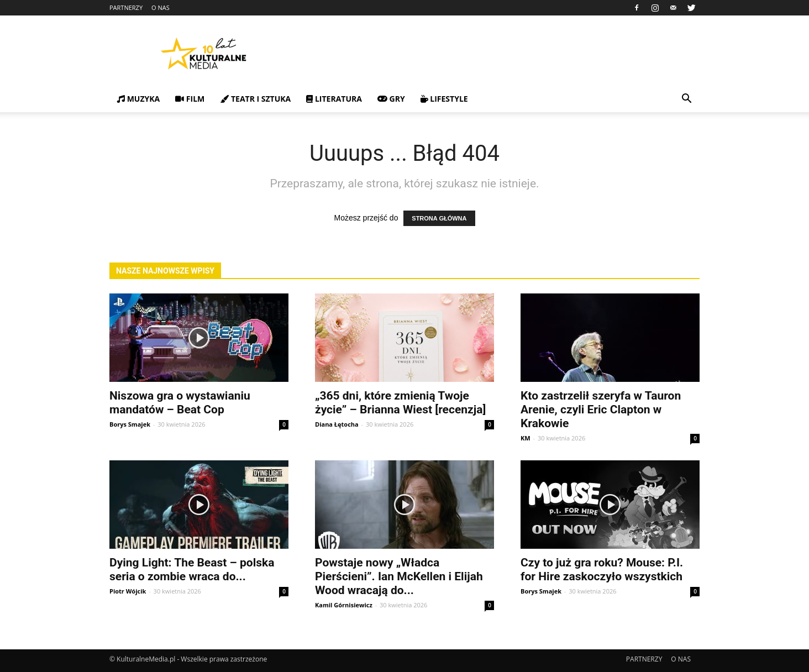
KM (526, 438)
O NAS (161, 7)
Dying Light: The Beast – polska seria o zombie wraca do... (192, 569)
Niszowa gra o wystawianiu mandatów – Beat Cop (180, 403)
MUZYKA (138, 99)
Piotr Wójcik (128, 591)
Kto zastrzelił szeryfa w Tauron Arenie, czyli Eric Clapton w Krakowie (601, 410)
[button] (686, 100)
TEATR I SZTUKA (255, 99)
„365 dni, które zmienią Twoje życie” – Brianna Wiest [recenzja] (400, 403)
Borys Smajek (130, 424)
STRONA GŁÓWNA (439, 218)
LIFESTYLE (444, 99)
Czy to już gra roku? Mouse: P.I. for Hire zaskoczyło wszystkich (602, 569)
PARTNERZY (126, 7)
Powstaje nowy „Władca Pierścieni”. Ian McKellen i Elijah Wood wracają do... (399, 576)
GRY (391, 99)
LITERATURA (334, 99)
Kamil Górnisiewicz (344, 605)
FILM (190, 99)
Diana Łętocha (337, 424)
